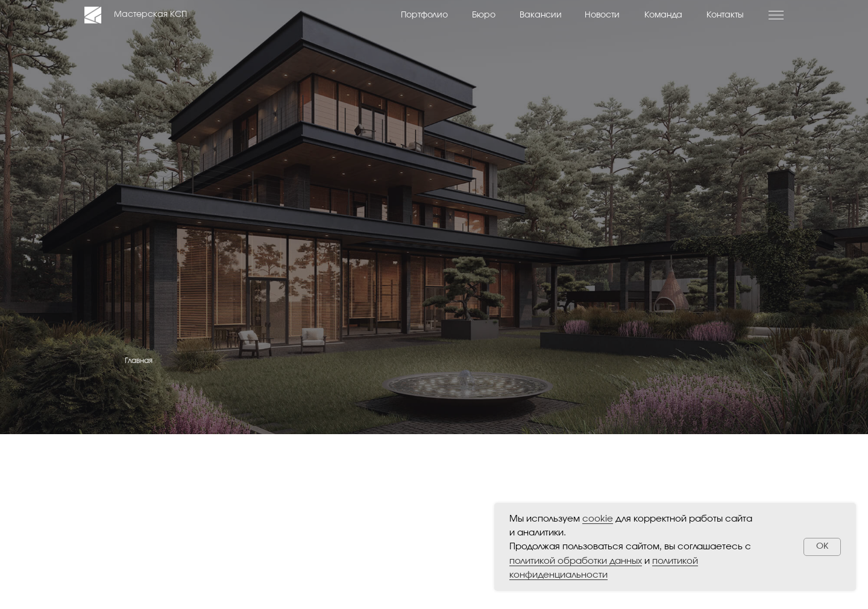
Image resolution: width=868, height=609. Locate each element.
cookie (598, 519)
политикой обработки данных (576, 561)
